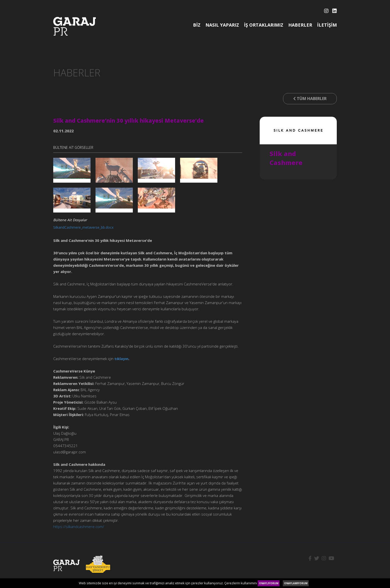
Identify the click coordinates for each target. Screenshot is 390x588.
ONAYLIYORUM (269, 583)
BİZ (197, 25)
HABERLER (300, 25)
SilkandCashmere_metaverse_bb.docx (83, 227)
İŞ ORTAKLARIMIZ (264, 25)
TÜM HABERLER (310, 99)
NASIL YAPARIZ (222, 25)
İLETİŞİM (327, 25)
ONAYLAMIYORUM (296, 583)
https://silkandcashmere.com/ (79, 527)
